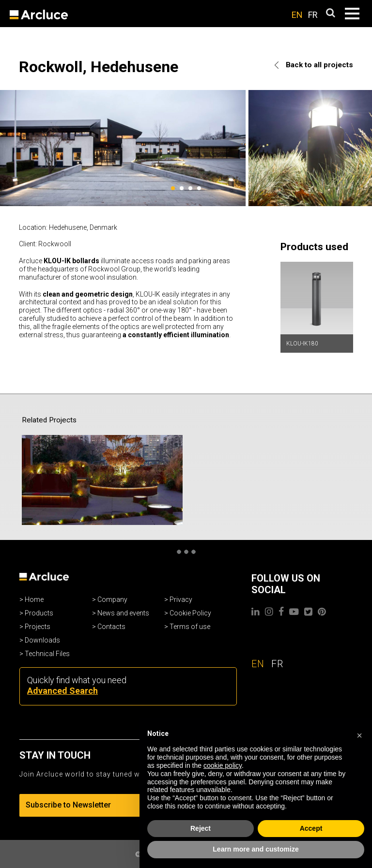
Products (39, 613)
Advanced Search (62, 691)
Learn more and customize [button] (256, 849)
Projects (38, 627)
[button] (359, 734)
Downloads (42, 640)
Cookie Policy (190, 613)
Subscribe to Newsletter (90, 805)
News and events (123, 613)
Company (112, 599)
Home (34, 599)
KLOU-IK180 (302, 344)
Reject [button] (201, 828)
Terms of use (190, 627)
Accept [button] (311, 828)
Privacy (181, 599)
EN (297, 15)
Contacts (111, 627)
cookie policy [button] (223, 765)
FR (313, 15)
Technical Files (47, 654)
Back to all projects (314, 65)
